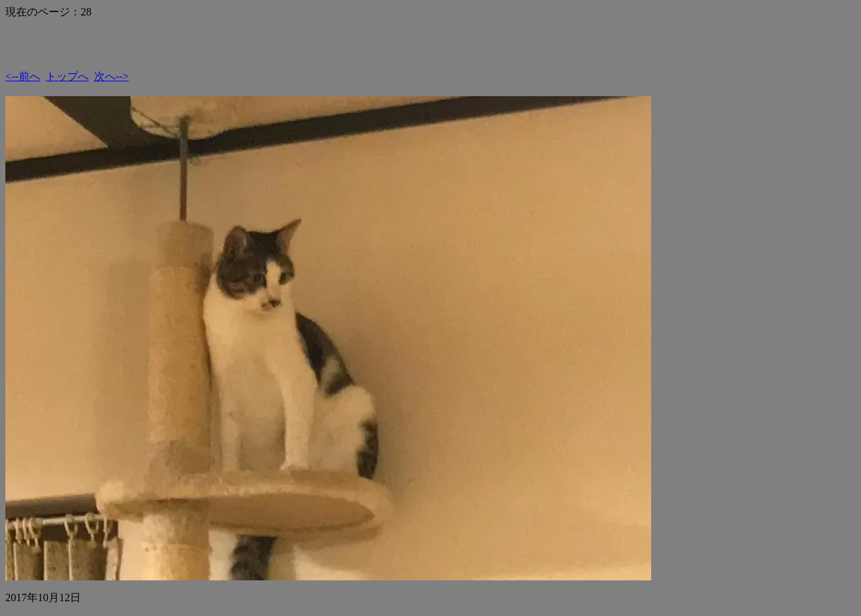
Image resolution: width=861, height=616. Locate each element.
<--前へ (23, 76)
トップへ (67, 76)
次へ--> (112, 76)
